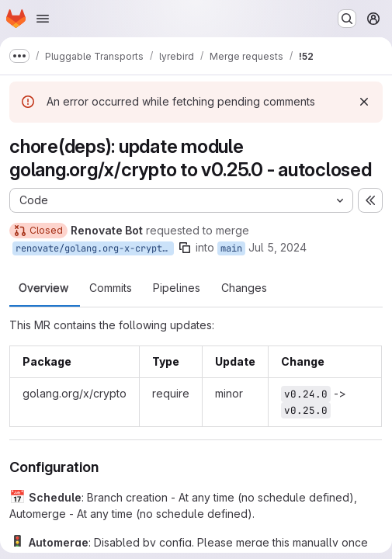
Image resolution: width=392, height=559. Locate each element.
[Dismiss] (364, 102)
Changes (244, 288)
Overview (43, 288)
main (231, 248)
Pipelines (177, 288)
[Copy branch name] (185, 248)
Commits (111, 288)
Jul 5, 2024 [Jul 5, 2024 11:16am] (278, 247)
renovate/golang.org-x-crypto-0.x (95, 248)
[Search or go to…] (347, 19)
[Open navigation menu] (43, 19)
